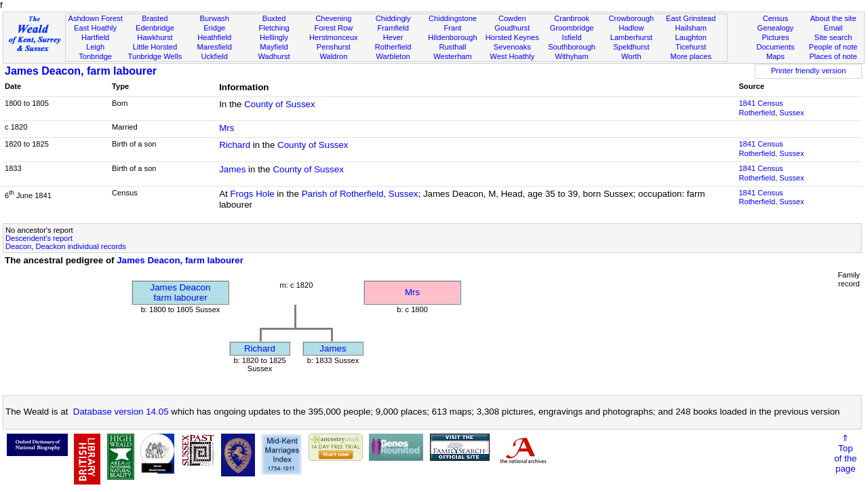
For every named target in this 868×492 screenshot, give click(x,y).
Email (833, 28)
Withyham (571, 56)
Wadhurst (274, 56)
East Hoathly (95, 28)
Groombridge (572, 28)
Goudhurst (512, 28)
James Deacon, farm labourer (81, 71)
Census (776, 18)
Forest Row (333, 28)
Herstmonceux (334, 37)
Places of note (833, 56)
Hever (393, 37)
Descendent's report (39, 238)
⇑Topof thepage (845, 453)
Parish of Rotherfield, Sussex (360, 194)
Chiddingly (393, 18)
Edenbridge (155, 28)
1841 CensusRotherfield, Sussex (771, 108)
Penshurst (334, 47)
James (232, 169)
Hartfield (95, 37)
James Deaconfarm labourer (181, 292)
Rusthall (452, 47)
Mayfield (274, 47)
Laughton (691, 37)
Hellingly (274, 37)
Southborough (572, 47)
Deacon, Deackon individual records (66, 246)
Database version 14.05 (121, 412)
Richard (235, 145)
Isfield (572, 37)
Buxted (274, 18)
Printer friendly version (809, 71)
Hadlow (631, 28)
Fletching (274, 28)
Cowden (512, 18)
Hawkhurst (155, 37)
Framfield (393, 28)
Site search (833, 37)
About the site (833, 18)
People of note (833, 47)
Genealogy (776, 28)
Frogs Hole (252, 194)
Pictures (775, 37)
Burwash (215, 18)
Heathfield (214, 37)
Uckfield (214, 56)
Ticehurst (691, 47)
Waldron (333, 56)
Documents (775, 47)
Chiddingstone (453, 18)
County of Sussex (279, 104)
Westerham (453, 56)
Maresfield (215, 47)
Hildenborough (452, 37)
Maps (775, 56)
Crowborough (632, 18)
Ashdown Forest (95, 18)
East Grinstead (691, 18)
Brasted (155, 18)
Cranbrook (572, 18)
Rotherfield (393, 47)
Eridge (214, 28)
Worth (631, 56)
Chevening (333, 18)
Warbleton (393, 56)
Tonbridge (95, 56)
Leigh (95, 47)
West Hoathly (512, 56)
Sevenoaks (512, 47)
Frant (453, 28)
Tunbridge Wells (155, 56)
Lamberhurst (631, 37)
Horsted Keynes (512, 37)
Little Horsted (155, 47)
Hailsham (691, 28)
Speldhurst (631, 47)
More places (691, 56)
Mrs (226, 128)
